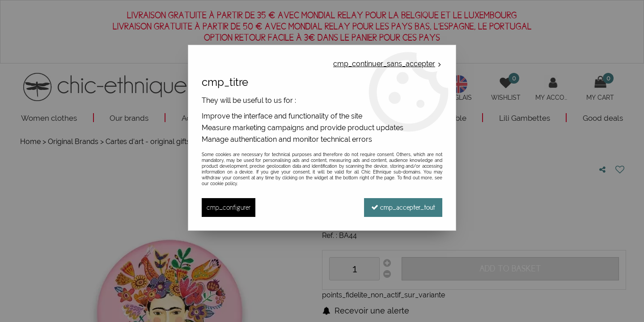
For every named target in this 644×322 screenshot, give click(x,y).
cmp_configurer (229, 207)
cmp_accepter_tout (403, 207)
